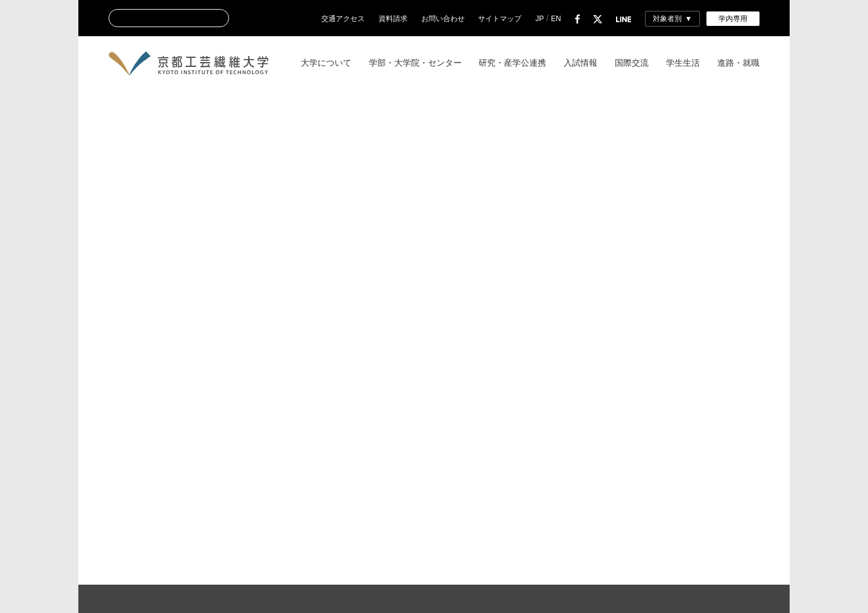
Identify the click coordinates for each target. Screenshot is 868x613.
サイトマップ (500, 19)
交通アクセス (343, 19)
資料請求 (393, 19)
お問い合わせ (443, 19)
